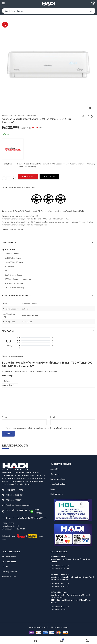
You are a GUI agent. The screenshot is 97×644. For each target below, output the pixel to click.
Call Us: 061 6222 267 (60, 566)
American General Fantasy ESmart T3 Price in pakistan (25, 225)
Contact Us (55, 474)
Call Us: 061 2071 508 (60, 569)
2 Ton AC (17, 211)
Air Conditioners (9, 557)
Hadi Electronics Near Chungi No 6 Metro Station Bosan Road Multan (70, 559)
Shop (10, 116)
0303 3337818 (38, 511)
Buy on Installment (58, 479)
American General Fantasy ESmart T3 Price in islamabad (25, 222)
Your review (8, 385)
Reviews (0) (8, 331)
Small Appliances (9, 562)
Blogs (53, 489)
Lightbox (90, 108)
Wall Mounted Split (32, 116)
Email (53, 417)
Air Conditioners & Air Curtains (20, 116)
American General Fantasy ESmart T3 (23, 216)
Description (9, 242)
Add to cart (28, 177)
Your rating (8, 376)
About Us (55, 469)
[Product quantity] (9, 178)
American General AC (58, 211)
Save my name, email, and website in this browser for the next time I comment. (38, 428)
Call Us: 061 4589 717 (60, 607)
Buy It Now (49, 177)
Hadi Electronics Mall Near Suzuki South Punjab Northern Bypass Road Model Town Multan (72, 577)
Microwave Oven (9, 577)
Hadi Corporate (57, 494)
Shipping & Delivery (59, 484)
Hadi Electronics (43, 627)
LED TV (5, 567)
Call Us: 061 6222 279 (60, 583)
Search (91, 11)
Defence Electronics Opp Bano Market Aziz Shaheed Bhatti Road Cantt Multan (70, 595)
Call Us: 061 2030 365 (60, 587)
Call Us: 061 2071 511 (60, 610)
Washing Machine (9, 571)
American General (16, 230)
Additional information (17, 296)
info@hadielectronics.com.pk (16, 505)
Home (4, 116)
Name (5, 417)
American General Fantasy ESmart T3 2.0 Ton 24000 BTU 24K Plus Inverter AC (35, 219)
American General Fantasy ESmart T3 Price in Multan (71, 222)
